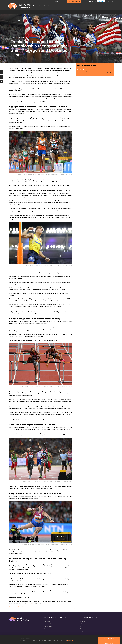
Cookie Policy (71, 633)
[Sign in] (113, 1)
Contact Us (48, 621)
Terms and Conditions (50, 624)
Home (35, 6)
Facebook (83, 621)
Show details (82, 638)
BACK (73, 609)
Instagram (82, 624)
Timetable (47, 6)
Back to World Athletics (74, 1)
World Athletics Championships (86, 72)
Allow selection (109, 636)
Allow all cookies (109, 631)
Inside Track (30, 603)
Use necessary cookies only (109, 640)
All (8, 12)
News (40, 6)
